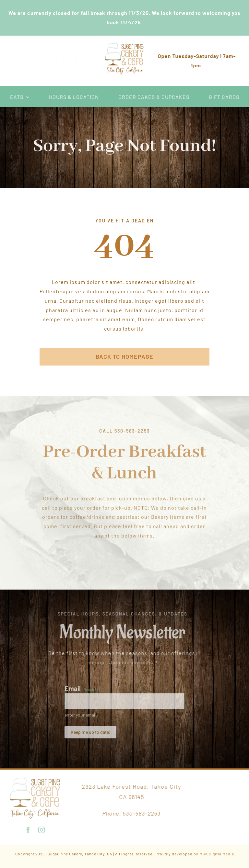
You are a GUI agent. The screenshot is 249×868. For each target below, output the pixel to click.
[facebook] (70, 61)
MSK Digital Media (217, 854)
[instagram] (82, 61)
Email (82, 690)
